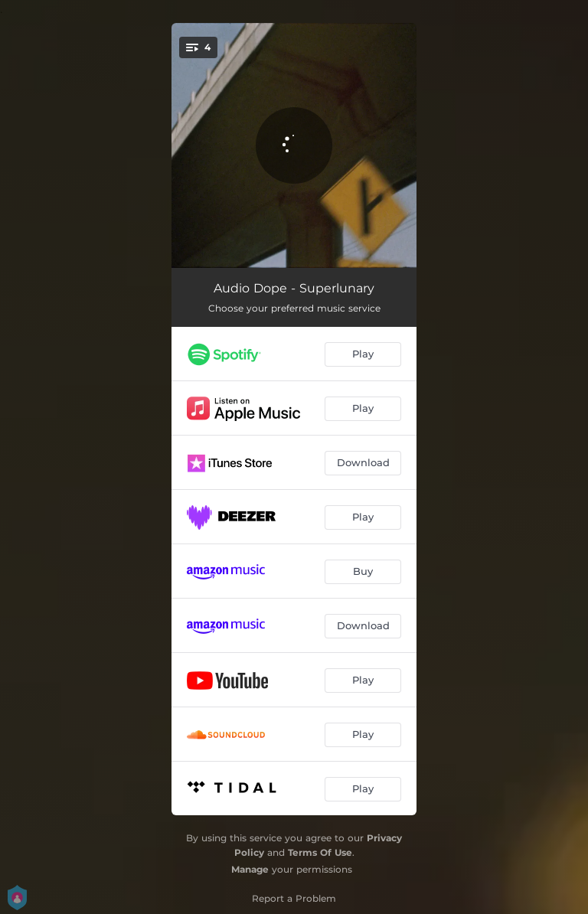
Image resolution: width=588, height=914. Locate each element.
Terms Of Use (320, 852)
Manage (250, 869)
